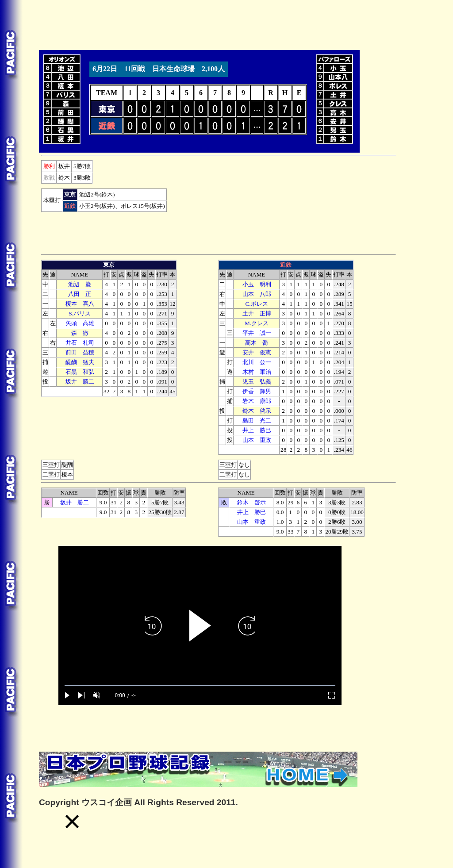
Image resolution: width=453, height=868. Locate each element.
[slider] (200, 686)
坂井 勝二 (80, 382)
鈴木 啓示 (257, 411)
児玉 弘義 (257, 382)
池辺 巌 (80, 284)
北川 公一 (257, 362)
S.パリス (80, 313)
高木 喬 (257, 343)
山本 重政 (257, 440)
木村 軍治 (257, 372)
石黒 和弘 (80, 372)
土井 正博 (257, 313)
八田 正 (80, 294)
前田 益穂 (80, 352)
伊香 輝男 (257, 391)
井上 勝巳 (257, 430)
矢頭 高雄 (80, 323)
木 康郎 (257, 401)
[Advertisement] (200, 23)
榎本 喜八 (80, 304)
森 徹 (80, 333)
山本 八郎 (257, 294)
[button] (72, 822)
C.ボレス (256, 304)
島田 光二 (257, 421)
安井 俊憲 (257, 352)
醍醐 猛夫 (80, 362)
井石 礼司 (80, 343)
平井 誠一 (257, 333)
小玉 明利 (257, 284)
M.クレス (257, 323)
